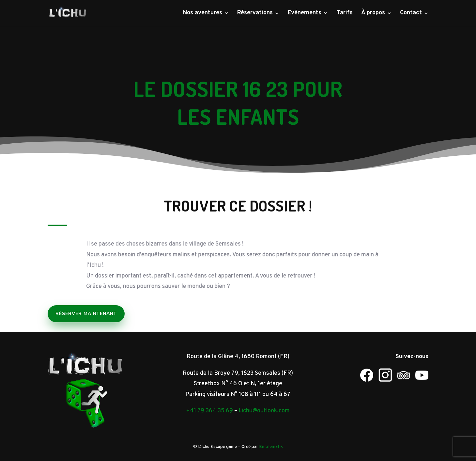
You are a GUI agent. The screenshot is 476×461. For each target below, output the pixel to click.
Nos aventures (203, 14)
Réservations (255, 14)
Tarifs (345, 14)
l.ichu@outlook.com (264, 411)
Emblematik (271, 447)
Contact (411, 14)
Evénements (305, 14)
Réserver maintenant (86, 314)
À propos (373, 14)
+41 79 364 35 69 (209, 411)
